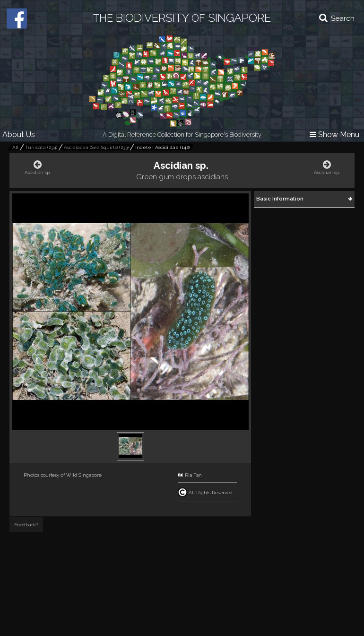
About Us (19, 135)
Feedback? (26, 525)
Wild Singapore (84, 475)
